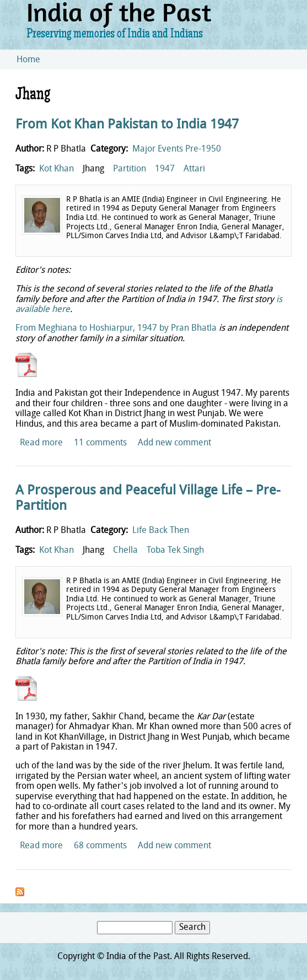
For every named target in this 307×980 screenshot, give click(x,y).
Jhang (93, 169)
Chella (125, 551)
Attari (194, 169)
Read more (41, 443)
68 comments (100, 846)
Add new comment (174, 443)
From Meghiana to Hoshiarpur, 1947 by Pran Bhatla (116, 329)
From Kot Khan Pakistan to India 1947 (127, 125)
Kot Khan (56, 169)
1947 (165, 169)
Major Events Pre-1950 (177, 149)
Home (28, 60)
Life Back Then (161, 531)
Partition (130, 169)
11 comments (100, 443)
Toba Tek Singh (175, 551)
